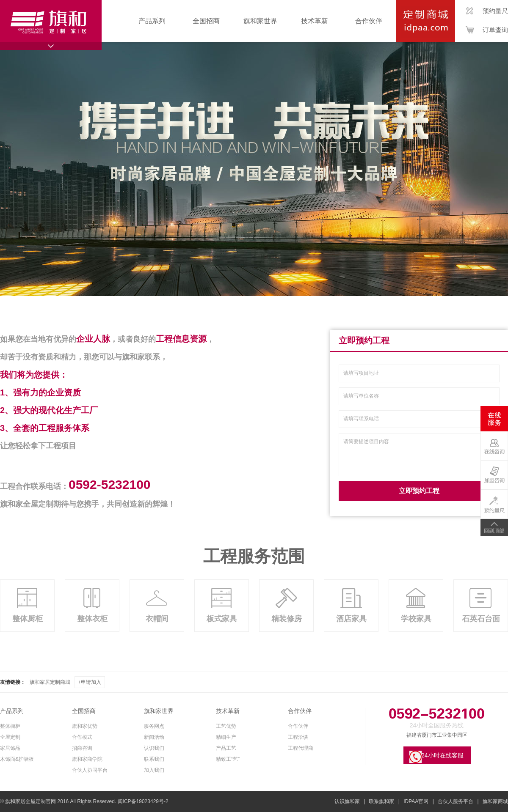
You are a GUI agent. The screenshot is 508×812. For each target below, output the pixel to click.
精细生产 (226, 737)
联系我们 (154, 759)
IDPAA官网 (416, 801)
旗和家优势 (85, 726)
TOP (494, 527)
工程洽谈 (298, 737)
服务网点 (154, 726)
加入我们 (154, 770)
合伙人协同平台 (90, 770)
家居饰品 (10, 748)
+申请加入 (90, 682)
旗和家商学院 (87, 759)
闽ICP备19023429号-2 (143, 801)
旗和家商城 (495, 801)
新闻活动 (154, 737)
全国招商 (206, 21)
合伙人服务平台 (456, 801)
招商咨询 (82, 748)
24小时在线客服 (442, 755)
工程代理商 (301, 748)
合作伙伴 (369, 21)
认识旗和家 (347, 801)
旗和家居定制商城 (50, 682)
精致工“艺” (228, 759)
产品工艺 (226, 748)
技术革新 (315, 21)
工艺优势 (226, 726)
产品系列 (152, 21)
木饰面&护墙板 (17, 759)
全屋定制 (10, 737)
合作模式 (82, 737)
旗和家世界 (260, 21)
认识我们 (154, 748)
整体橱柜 (10, 726)
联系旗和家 (381, 801)
